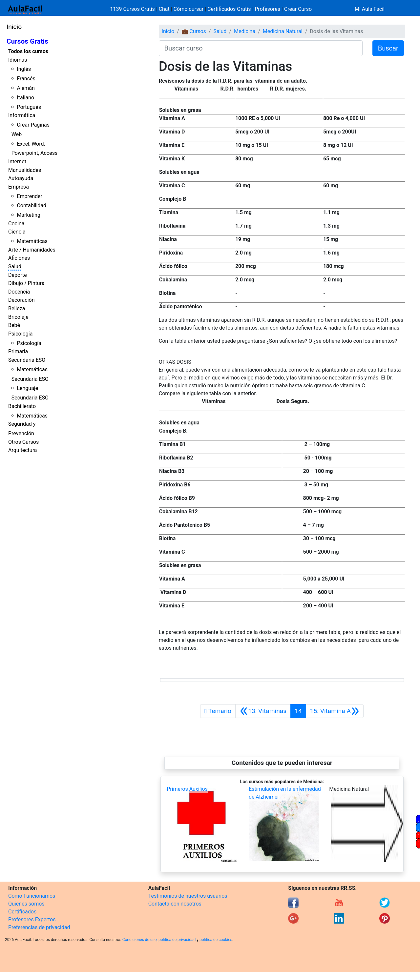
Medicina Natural (283, 31)
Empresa (19, 187)
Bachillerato (22, 406)
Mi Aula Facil (370, 9)
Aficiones (19, 258)
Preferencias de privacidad (39, 927)
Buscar (388, 48)
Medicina (245, 31)
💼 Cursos (194, 31)
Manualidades (25, 170)
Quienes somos (26, 904)
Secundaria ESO (27, 360)
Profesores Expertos (32, 919)
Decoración (21, 300)
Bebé (14, 325)
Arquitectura (22, 450)
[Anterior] (263, 711)
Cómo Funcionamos (32, 896)
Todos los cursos (28, 51)
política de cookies (216, 940)
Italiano (25, 98)
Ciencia (17, 232)
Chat (164, 9)
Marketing (28, 215)
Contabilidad (31, 205)
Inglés (24, 69)
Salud (15, 266)
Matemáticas (32, 241)
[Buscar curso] (261, 48)
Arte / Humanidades (32, 250)
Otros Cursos (23, 442)
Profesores (267, 9)
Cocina (16, 224)
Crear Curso (298, 9)
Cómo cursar (189, 9)
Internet (17, 162)
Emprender (30, 196)
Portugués (29, 107)
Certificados (22, 912)
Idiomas (18, 60)
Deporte (18, 275)
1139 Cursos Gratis (133, 9)
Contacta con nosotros (175, 904)
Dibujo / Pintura (26, 283)
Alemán (26, 88)
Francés (26, 79)
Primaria (18, 351)
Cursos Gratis (27, 41)
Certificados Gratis (229, 9)
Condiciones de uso (140, 940)
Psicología (20, 334)
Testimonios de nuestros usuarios (188, 896)
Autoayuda (21, 178)
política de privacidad (177, 940)
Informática (22, 115)
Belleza (17, 308)
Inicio (14, 27)
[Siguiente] (335, 711)
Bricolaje (18, 317)
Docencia (19, 292)
